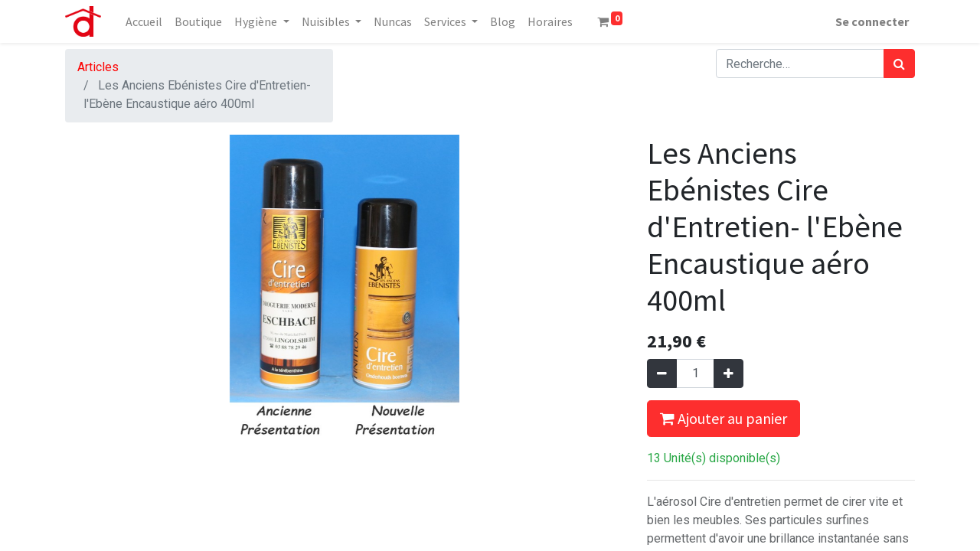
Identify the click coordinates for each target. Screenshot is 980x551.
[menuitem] (144, 21)
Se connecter (872, 21)
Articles (98, 67)
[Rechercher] (899, 64)
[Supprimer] (662, 373)
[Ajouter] (728, 373)
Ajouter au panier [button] (724, 418)
